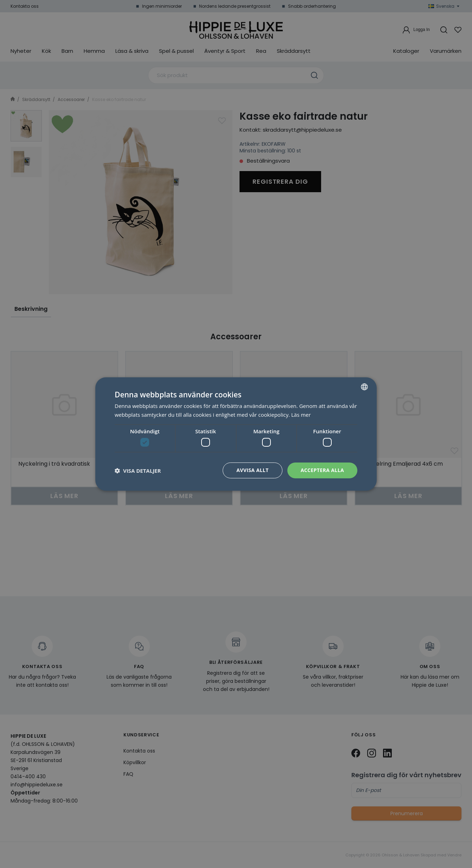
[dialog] (236, 434)
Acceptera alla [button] (322, 470)
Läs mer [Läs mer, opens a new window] (301, 415)
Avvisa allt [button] (252, 470)
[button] (138, 471)
